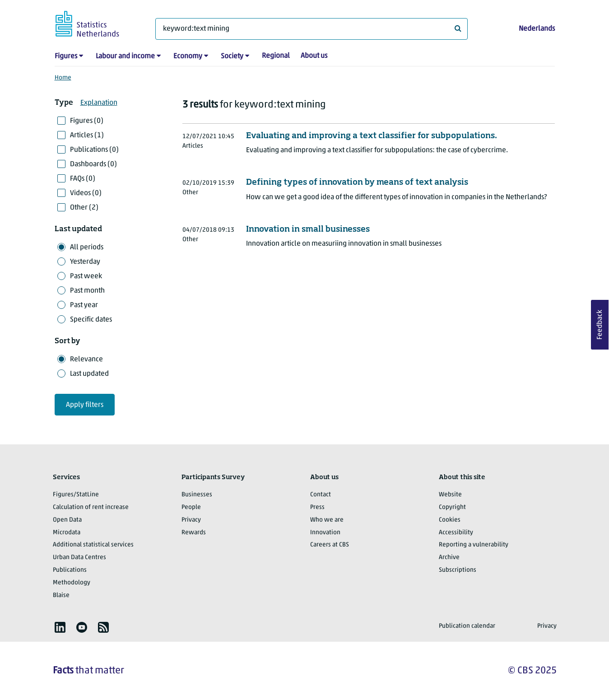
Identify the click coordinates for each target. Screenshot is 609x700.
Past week (86, 276)
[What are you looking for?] (311, 29)
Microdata (67, 533)
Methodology (72, 583)
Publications (70, 570)
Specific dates (91, 320)
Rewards (194, 533)
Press (317, 507)
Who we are (327, 520)
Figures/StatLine (76, 495)
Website (450, 495)
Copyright (452, 507)
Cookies (450, 520)
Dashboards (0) (93, 164)
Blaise (61, 595)
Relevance (86, 359)
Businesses (197, 495)
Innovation (325, 533)
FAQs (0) (83, 179)
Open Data (67, 520)
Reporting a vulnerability (474, 545)
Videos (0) (86, 193)
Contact (321, 495)
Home (63, 78)
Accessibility (456, 533)
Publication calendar (467, 626)
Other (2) (84, 208)
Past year (84, 305)
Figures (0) (87, 121)
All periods (87, 247)
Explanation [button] (99, 103)
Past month (87, 291)
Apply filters (85, 405)
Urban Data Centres (79, 558)
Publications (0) (94, 150)
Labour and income (125, 56)
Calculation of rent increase (91, 507)
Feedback (600, 325)
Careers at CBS (330, 545)
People (191, 507)
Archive (449, 558)
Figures (66, 56)
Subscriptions (458, 570)
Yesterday (85, 262)
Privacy (191, 520)
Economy (188, 56)
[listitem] (60, 627)
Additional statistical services (93, 545)
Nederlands (537, 29)
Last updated (89, 374)
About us (314, 56)
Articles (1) (87, 135)
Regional (276, 56)
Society (232, 56)
